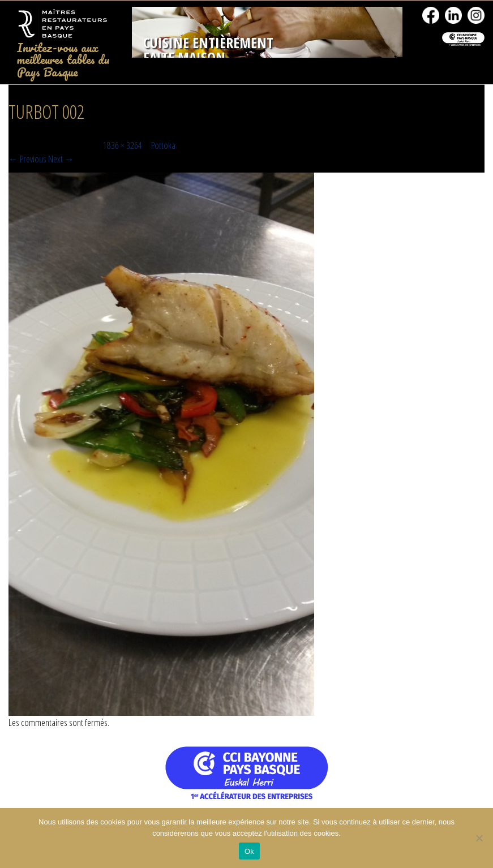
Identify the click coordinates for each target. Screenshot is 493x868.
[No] (479, 838)
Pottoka (163, 145)
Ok (249, 851)
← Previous (27, 159)
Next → (61, 159)
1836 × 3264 (123, 145)
